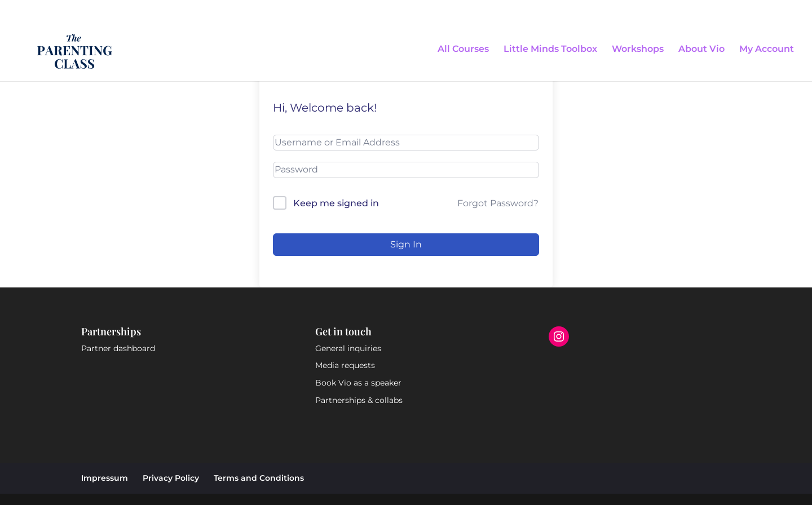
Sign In (406, 244)
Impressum (105, 478)
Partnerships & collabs (359, 400)
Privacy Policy (171, 478)
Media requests (345, 365)
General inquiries (348, 348)
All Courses (463, 50)
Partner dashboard (118, 348)
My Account (767, 50)
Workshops (638, 50)
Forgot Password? (498, 203)
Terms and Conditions (259, 478)
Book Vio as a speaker (358, 383)
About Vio (701, 50)
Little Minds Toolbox (550, 50)
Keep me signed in (336, 203)
